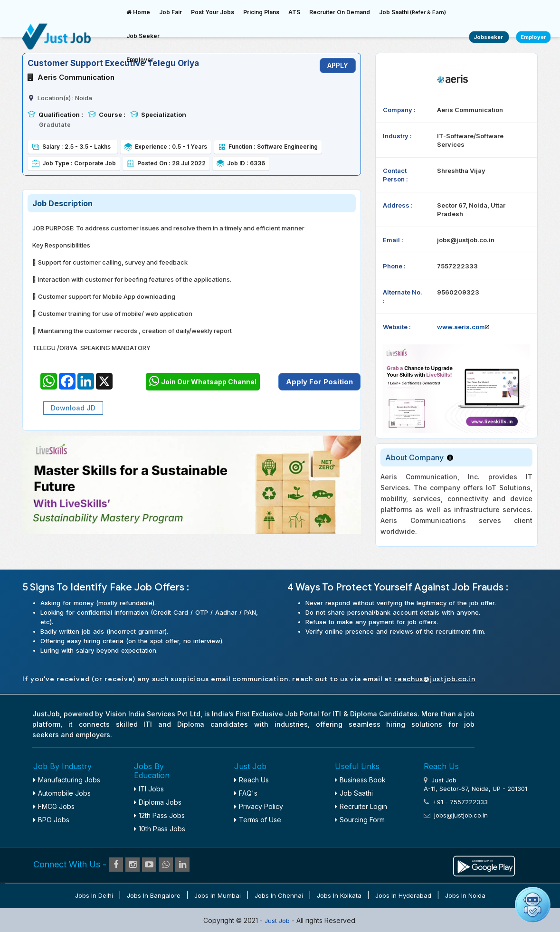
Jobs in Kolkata (339, 895)
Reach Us (252, 780)
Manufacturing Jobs (67, 780)
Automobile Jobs (62, 793)
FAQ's (246, 793)
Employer (140, 60)
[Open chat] (533, 905)
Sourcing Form (360, 820)
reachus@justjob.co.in (435, 679)
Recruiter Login (361, 806)
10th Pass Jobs (160, 829)
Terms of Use (258, 820)
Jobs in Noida (465, 895)
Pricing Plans (261, 12)
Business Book (360, 780)
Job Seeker (143, 36)
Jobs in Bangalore (154, 895)
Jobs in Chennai (279, 895)
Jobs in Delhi (94, 895)
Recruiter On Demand (340, 12)
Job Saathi (413, 12)
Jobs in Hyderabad (403, 895)
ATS (294, 12)
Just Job (278, 921)
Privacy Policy (259, 806)
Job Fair (171, 12)
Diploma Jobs (158, 802)
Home (138, 12)
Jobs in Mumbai (218, 895)
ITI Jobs (149, 789)
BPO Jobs (51, 820)
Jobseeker (489, 37)
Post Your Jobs (213, 12)
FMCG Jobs (54, 806)
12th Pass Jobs (159, 815)
